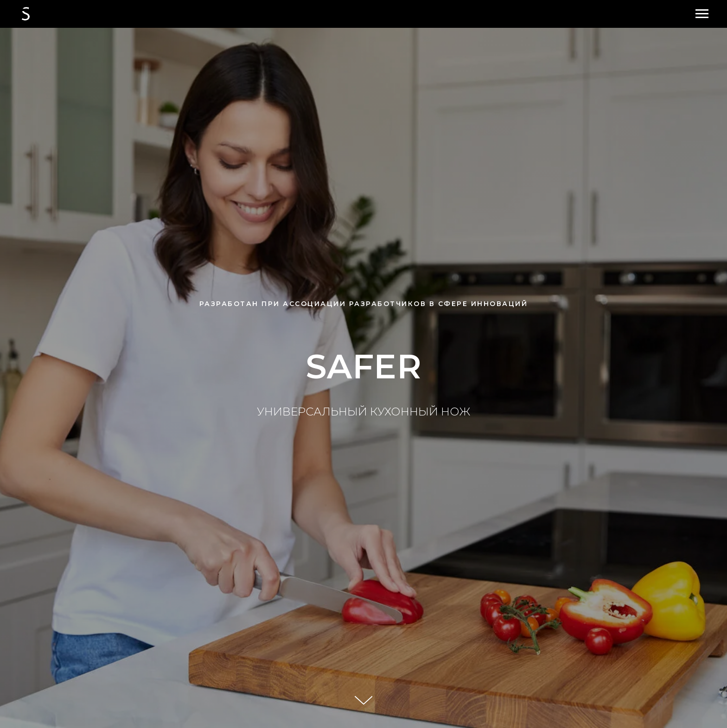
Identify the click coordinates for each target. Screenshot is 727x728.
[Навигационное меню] (702, 14)
